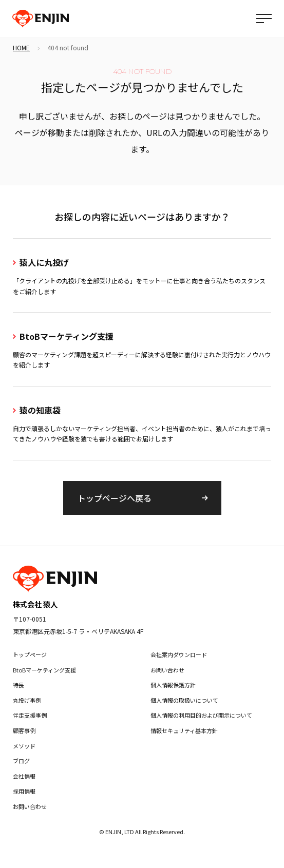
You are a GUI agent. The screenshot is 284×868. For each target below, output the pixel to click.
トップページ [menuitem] (30, 654)
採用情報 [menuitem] (24, 791)
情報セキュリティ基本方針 (184, 730)
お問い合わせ (167, 670)
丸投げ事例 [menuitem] (27, 700)
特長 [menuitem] (18, 685)
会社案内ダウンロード (179, 654)
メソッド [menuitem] (24, 746)
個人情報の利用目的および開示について (201, 715)
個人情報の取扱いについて (184, 700)
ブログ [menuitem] (21, 761)
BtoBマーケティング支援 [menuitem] (44, 670)
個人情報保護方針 (173, 685)
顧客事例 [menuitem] (24, 730)
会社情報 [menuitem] (24, 776)
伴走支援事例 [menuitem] (30, 715)
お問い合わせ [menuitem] (30, 806)
